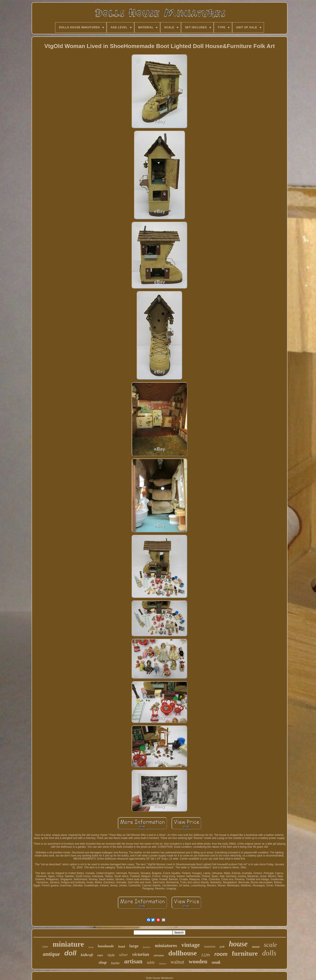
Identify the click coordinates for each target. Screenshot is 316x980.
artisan (133, 961)
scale (270, 945)
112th (206, 955)
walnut (177, 962)
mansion (210, 946)
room (221, 954)
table (151, 962)
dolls (269, 953)
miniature (68, 944)
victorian (141, 954)
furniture (245, 953)
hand (122, 947)
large (134, 946)
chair (45, 947)
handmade (106, 946)
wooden (198, 961)
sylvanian (159, 955)
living (91, 947)
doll (70, 953)
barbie (115, 963)
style (111, 955)
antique (51, 954)
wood (256, 947)
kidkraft (87, 955)
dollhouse (183, 953)
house (238, 944)
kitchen (163, 964)
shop (103, 962)
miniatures (166, 945)
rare (100, 955)
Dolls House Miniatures (159, 978)
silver (124, 955)
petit (222, 947)
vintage (190, 945)
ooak (216, 962)
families (147, 947)
